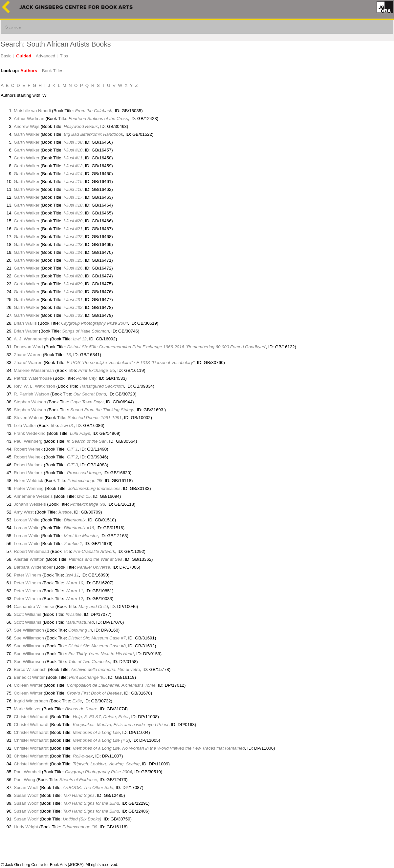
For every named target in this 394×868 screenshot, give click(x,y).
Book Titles (53, 71)
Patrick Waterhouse (33, 378)
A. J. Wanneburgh (31, 339)
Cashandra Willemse (34, 606)
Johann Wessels (30, 504)
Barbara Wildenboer (33, 567)
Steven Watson (29, 418)
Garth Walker (27, 134)
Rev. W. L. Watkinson (34, 386)
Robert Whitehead (31, 551)
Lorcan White (27, 520)
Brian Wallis (25, 323)
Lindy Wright (26, 827)
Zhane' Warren (28, 363)
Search (13, 27)
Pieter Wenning (29, 488)
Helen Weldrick (28, 481)
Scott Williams (28, 614)
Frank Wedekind (30, 433)
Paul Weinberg (29, 441)
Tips (64, 56)
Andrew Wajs (27, 126)
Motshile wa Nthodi (32, 111)
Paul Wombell (27, 772)
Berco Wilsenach (30, 669)
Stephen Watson (30, 402)
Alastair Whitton (29, 559)
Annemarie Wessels (33, 496)
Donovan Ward (28, 347)
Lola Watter (25, 425)
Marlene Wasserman (34, 370)
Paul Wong (24, 780)
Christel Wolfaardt (31, 717)
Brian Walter (26, 331)
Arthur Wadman (29, 119)
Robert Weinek (28, 449)
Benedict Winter (29, 677)
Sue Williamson (29, 630)
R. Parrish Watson (32, 394)
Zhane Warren (28, 355)
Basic (6, 56)
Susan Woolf (26, 787)
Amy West (24, 512)
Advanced (45, 56)
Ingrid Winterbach (31, 701)
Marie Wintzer (27, 709)
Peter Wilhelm (27, 575)
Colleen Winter (28, 685)
